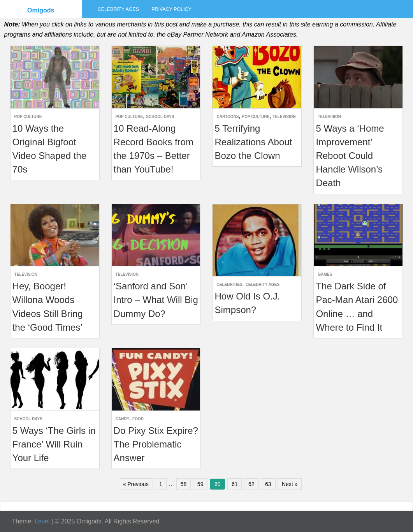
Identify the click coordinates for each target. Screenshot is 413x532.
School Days (160, 117)
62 (251, 484)
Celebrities (229, 284)
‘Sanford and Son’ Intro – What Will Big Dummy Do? (156, 300)
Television (284, 117)
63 (268, 484)
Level (42, 521)
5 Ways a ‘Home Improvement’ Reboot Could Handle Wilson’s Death (350, 156)
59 (200, 484)
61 (235, 484)
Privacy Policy (171, 9)
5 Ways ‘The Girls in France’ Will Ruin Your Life (54, 444)
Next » (290, 484)
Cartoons (228, 117)
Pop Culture (28, 117)
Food (138, 419)
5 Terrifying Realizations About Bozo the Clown (253, 142)
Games (325, 274)
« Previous (136, 484)
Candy (123, 419)
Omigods (41, 10)
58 (184, 484)
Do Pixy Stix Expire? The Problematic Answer (156, 444)
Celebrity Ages (119, 9)
